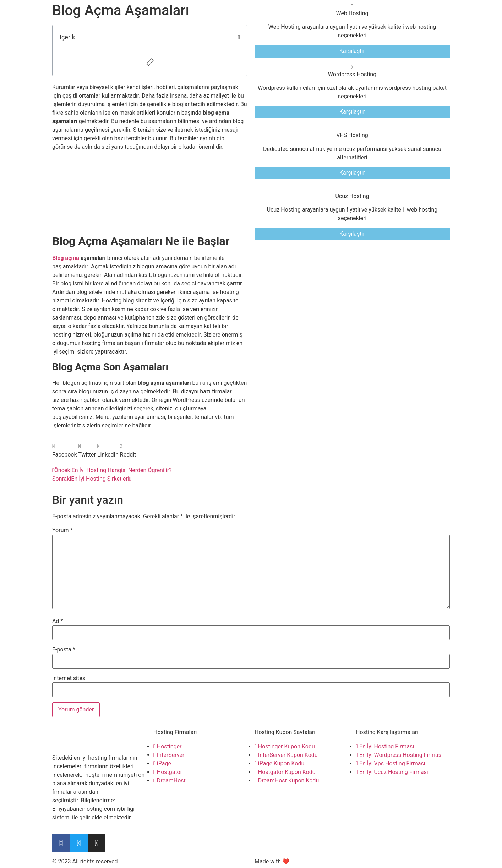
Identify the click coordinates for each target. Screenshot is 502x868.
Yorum (62, 530)
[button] (239, 37)
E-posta (64, 650)
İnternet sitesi (69, 678)
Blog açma (66, 258)
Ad (58, 621)
